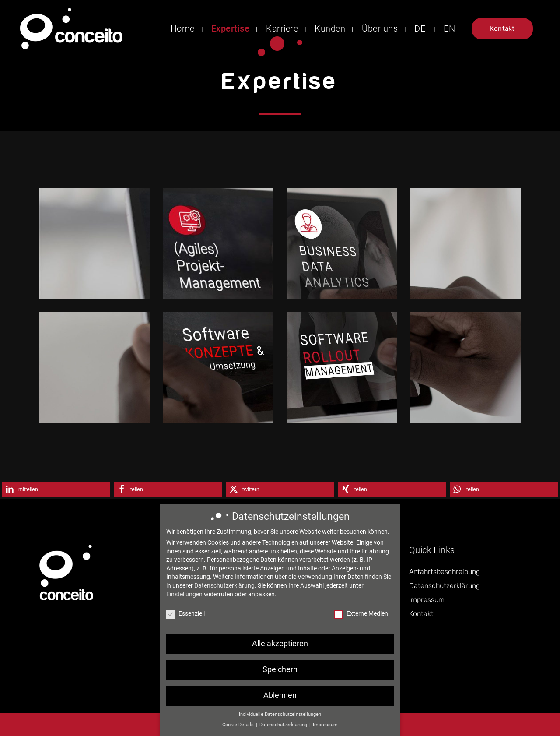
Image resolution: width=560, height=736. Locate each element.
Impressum (427, 600)
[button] (56, 489)
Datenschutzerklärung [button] (284, 729)
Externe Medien (361, 617)
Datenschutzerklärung (444, 586)
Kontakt (502, 28)
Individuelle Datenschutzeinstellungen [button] (280, 718)
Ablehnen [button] (280, 699)
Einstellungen (184, 598)
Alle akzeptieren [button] (280, 648)
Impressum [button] (325, 729)
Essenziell (185, 617)
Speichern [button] (280, 673)
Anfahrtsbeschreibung (444, 572)
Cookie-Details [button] (239, 729)
